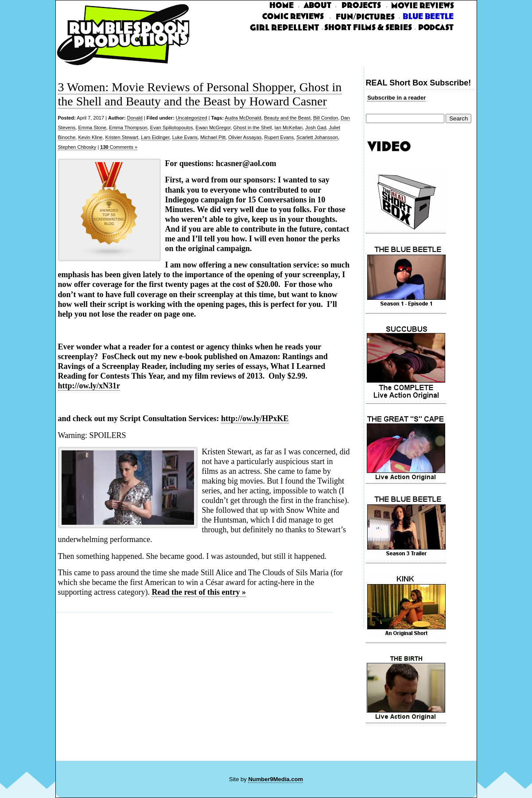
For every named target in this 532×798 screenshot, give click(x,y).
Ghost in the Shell (253, 128)
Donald (135, 118)
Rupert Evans (279, 137)
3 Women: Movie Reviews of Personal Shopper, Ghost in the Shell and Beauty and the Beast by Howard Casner (200, 94)
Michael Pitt (213, 137)
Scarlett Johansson (317, 137)
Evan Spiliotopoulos (172, 128)
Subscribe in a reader (396, 98)
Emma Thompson (128, 128)
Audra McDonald (243, 118)
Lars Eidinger (155, 137)
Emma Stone (92, 128)
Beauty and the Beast (287, 118)
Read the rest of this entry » (199, 592)
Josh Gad (316, 128)
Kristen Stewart (122, 137)
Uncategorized (192, 118)
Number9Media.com (276, 779)
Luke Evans (185, 137)
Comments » (119, 147)
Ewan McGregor (213, 128)
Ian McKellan (289, 128)
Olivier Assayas (245, 137)
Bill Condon (326, 118)
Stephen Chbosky (77, 147)
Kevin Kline (90, 137)
